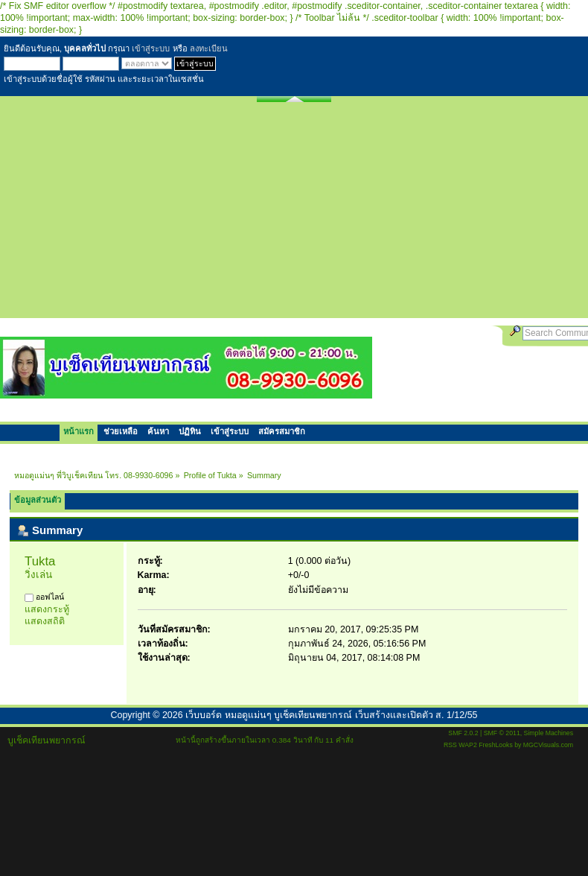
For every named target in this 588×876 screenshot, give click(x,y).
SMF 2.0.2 (463, 733)
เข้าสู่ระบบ (151, 48)
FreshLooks (496, 745)
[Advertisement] (294, 214)
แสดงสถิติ (45, 621)
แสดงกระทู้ (47, 609)
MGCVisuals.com (548, 745)
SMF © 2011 (502, 733)
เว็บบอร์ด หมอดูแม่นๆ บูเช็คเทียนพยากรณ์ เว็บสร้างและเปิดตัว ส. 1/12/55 (331, 715)
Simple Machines (549, 733)
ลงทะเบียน (209, 48)
